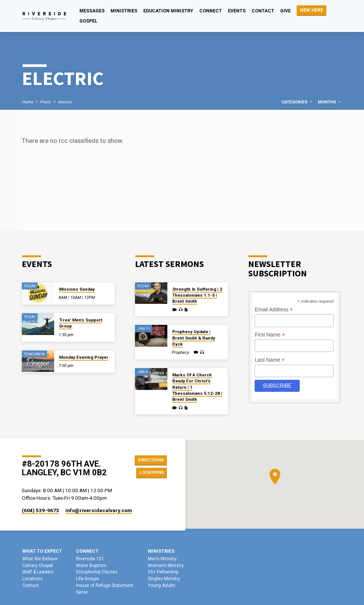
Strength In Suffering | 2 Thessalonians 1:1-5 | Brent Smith (197, 295)
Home (28, 102)
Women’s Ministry (166, 566)
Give (285, 11)
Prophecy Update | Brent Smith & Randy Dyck (194, 338)
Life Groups (87, 579)
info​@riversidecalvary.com (99, 510)
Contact (263, 11)
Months (330, 102)
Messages (92, 11)
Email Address (274, 310)
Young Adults (162, 585)
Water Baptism (91, 566)
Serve (82, 592)
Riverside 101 (90, 559)
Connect (211, 11)
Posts (46, 102)
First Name (270, 335)
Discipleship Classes (97, 572)
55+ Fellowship (163, 572)
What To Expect (42, 551)
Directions (150, 459)
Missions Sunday (77, 289)
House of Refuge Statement (105, 585)
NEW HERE (312, 10)
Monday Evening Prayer (84, 357)
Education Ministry (168, 11)
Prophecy (180, 353)
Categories (297, 102)
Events (237, 11)
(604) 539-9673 (40, 510)
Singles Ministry (164, 579)
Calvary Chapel (38, 566)
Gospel (88, 21)
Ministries (124, 11)
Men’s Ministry (162, 559)
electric (65, 102)
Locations (150, 473)
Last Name (270, 360)
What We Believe (40, 559)
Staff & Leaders (38, 572)
